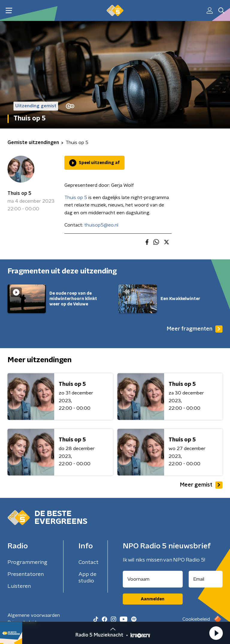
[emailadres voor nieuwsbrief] (206, 579)
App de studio (87, 578)
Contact (88, 562)
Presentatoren (26, 574)
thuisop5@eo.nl (101, 225)
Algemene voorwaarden (34, 615)
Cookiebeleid (196, 619)
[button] (216, 633)
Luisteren (19, 586)
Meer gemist (201, 485)
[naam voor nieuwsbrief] (153, 579)
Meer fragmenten (195, 329)
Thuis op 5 (19, 193)
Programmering (27, 562)
